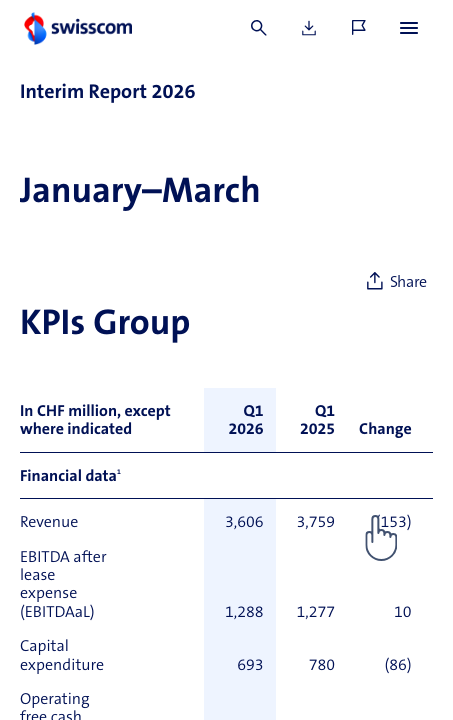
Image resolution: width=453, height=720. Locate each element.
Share (408, 283)
